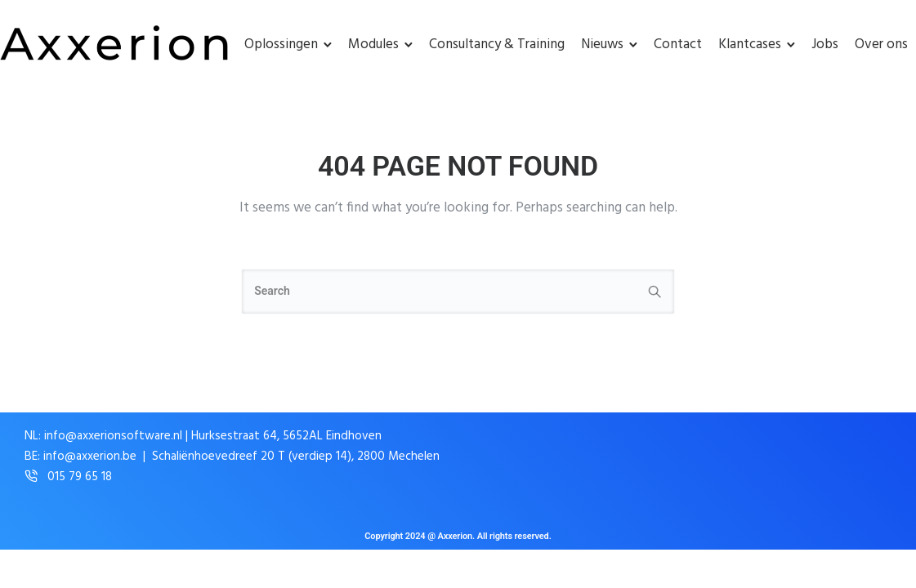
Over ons (881, 45)
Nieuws (602, 45)
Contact (678, 45)
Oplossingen (281, 45)
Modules (373, 45)
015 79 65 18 (80, 477)
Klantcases (750, 45)
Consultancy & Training (497, 45)
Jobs (825, 45)
